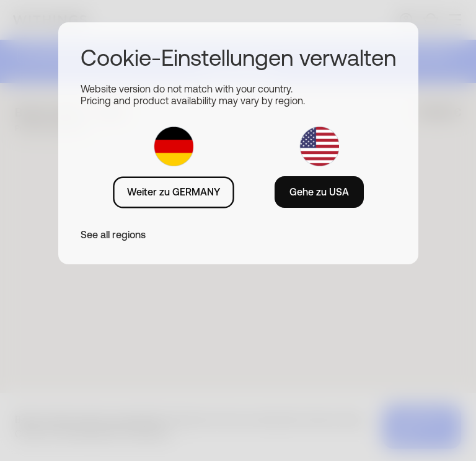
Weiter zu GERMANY (174, 192)
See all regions (113, 235)
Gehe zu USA (319, 192)
